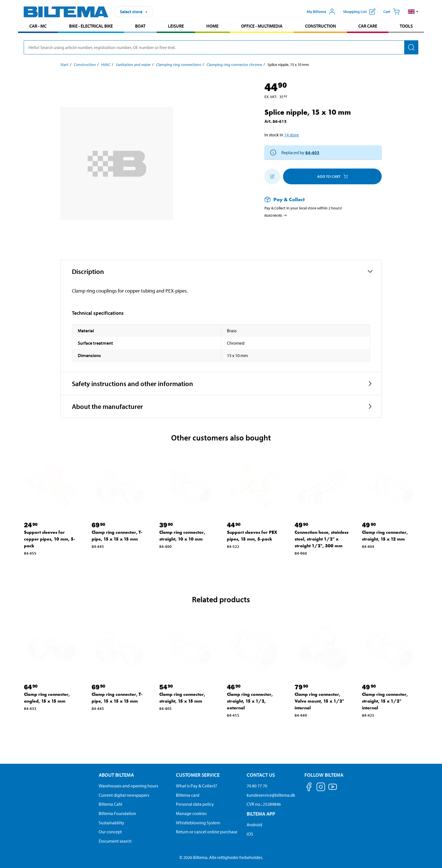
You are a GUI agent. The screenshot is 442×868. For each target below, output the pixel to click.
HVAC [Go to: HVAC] (106, 65)
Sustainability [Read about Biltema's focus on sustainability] (111, 823)
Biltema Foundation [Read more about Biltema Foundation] (117, 813)
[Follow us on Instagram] (321, 788)
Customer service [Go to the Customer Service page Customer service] (198, 775)
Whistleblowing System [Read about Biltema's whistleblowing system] (198, 823)
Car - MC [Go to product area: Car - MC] (38, 26)
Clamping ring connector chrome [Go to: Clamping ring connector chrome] (234, 65)
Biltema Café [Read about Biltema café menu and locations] (111, 804)
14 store (291, 135)
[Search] (411, 47)
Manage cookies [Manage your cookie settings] (191, 813)
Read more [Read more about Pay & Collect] (276, 215)
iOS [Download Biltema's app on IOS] (250, 834)
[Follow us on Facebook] (309, 788)
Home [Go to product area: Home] (212, 26)
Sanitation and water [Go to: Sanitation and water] (133, 65)
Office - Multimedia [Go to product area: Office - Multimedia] (262, 26)
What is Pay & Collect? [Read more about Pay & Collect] (196, 786)
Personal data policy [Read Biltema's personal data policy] (195, 804)
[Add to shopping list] (272, 176)
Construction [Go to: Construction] (85, 65)
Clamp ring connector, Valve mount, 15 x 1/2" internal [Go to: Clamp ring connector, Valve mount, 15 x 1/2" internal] (319, 701)
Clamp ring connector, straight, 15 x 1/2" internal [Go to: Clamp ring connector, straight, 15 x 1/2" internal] (385, 701)
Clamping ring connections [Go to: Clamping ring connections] (179, 65)
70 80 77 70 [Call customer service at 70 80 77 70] (257, 786)
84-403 (312, 152)
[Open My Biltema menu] (321, 12)
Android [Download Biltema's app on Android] (254, 825)
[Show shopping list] (359, 12)
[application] (431, 855)
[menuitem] (38, 27)
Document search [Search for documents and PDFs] (115, 841)
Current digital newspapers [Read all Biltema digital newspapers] (124, 795)
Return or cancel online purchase (207, 832)
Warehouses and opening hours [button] (128, 786)
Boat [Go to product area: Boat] (140, 26)
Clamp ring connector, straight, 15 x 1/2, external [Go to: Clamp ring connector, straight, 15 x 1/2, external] (250, 701)
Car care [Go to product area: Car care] (368, 26)
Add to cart (332, 176)
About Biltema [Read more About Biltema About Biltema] (116, 775)
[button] (413, 12)
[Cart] (392, 12)
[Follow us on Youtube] (333, 790)
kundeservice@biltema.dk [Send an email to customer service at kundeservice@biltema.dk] (271, 795)
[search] (221, 47)
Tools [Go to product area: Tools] (406, 26)
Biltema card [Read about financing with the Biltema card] (188, 795)
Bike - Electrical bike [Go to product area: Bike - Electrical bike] (91, 26)
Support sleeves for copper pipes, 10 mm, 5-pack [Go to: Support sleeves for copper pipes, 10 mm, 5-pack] (50, 539)
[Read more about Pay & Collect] (317, 199)
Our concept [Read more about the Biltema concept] (110, 832)
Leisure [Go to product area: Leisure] (176, 26)
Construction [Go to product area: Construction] (321, 26)
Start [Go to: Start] (64, 65)
